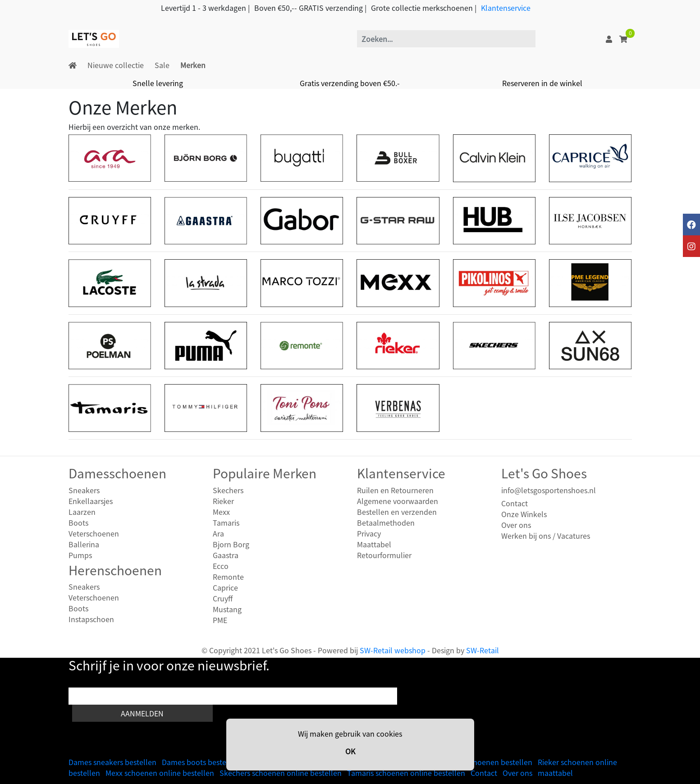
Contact (515, 503)
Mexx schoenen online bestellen (160, 773)
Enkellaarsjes (91, 501)
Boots (78, 523)
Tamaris (226, 523)
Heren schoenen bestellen (488, 762)
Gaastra (226, 555)
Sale (162, 65)
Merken (193, 65)
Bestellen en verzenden (397, 512)
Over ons (516, 525)
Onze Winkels (524, 514)
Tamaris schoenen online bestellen (406, 773)
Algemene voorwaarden (398, 501)
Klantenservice (506, 8)
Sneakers (84, 490)
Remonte (228, 577)
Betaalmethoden (386, 523)
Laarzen (82, 512)
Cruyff (223, 598)
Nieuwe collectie (116, 65)
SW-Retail (483, 650)
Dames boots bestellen (201, 762)
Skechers (228, 490)
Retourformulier (384, 555)
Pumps (80, 555)
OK (350, 751)
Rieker (223, 501)
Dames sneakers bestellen (112, 762)
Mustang (227, 609)
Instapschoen (91, 619)
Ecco (221, 566)
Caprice (225, 587)
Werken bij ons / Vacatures (546, 536)
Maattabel (374, 544)
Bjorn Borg (231, 544)
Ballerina (84, 544)
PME (220, 620)
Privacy (369, 533)
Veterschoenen (94, 533)
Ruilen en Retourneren (395, 490)
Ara (218, 533)
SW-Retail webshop (393, 650)
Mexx (221, 512)
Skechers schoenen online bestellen (281, 773)
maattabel (555, 773)
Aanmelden (142, 713)
